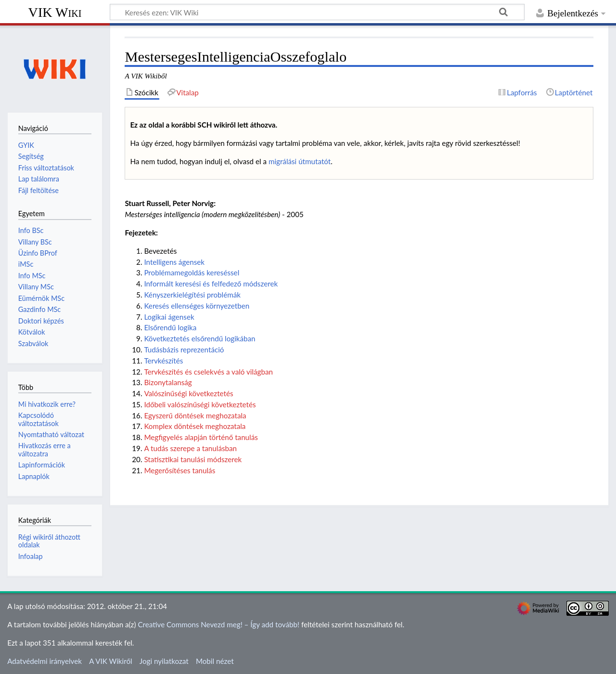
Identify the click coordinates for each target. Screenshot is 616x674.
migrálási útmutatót (300, 161)
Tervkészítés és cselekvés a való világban (208, 372)
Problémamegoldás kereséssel (192, 272)
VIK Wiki (55, 12)
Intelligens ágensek (174, 262)
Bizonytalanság (168, 382)
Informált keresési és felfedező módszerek (211, 284)
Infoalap (31, 556)
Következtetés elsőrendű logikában (199, 338)
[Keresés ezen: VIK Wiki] (317, 12)
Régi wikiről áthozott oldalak (49, 541)
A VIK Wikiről (110, 661)
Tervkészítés (163, 361)
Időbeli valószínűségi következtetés (200, 404)
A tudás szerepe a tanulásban (190, 448)
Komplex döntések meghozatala (195, 426)
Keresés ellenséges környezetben (197, 306)
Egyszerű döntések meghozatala (195, 415)
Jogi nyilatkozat (164, 661)
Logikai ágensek (169, 317)
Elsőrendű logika (170, 327)
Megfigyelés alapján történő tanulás (201, 437)
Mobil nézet (215, 661)
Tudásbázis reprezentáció (184, 350)
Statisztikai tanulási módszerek (193, 459)
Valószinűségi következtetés (188, 393)
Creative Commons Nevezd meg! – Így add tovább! (218, 624)
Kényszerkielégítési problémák (192, 295)
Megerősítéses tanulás (180, 470)
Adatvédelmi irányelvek (45, 661)
